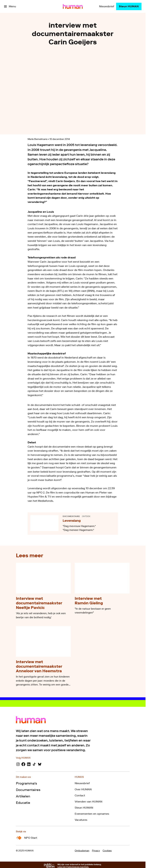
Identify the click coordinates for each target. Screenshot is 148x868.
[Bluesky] (40, 764)
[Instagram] (18, 764)
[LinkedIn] (29, 764)
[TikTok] (34, 764)
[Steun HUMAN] (129, 6)
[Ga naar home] (73, 6)
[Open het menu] (10, 6)
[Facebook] (23, 764)
